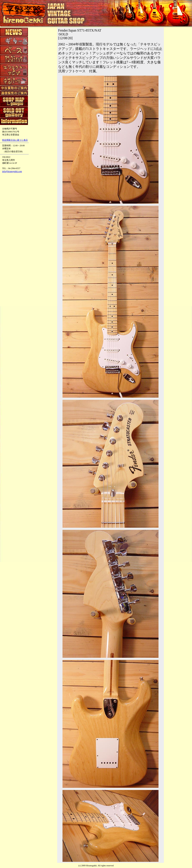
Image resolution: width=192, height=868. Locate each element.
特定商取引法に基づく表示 (15, 140)
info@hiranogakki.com (12, 171)
